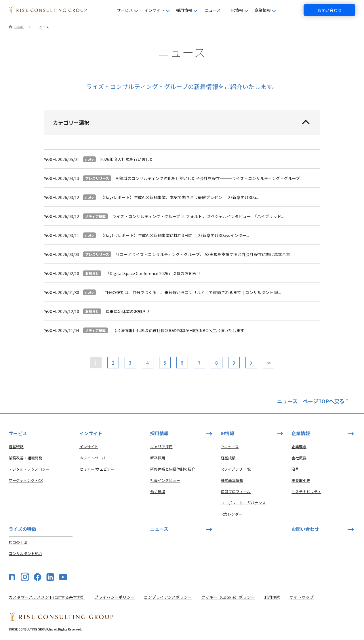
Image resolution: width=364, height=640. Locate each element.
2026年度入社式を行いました (127, 159)
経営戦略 (16, 447)
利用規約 (272, 597)
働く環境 (158, 492)
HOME (19, 27)
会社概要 (299, 458)
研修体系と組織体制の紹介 (173, 469)
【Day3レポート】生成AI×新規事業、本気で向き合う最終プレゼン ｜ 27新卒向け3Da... (179, 197)
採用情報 (159, 433)
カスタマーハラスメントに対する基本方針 (47, 597)
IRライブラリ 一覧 (236, 469)
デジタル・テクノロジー (29, 469)
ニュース (213, 10)
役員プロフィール (236, 492)
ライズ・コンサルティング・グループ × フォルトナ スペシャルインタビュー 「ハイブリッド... (198, 216)
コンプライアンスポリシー (168, 597)
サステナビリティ (306, 492)
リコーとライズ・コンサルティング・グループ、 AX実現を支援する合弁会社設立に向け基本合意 (203, 254)
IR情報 (227, 433)
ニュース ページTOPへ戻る (313, 401)
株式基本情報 (232, 480)
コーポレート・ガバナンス (243, 503)
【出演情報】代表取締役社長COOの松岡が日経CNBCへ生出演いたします (178, 330)
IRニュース (230, 447)
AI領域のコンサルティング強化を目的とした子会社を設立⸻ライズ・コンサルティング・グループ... (209, 178)
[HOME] (48, 10)
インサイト (89, 447)
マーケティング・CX (26, 480)
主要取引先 (301, 480)
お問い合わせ (329, 10)
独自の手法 (18, 542)
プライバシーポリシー (115, 597)
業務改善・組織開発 (25, 458)
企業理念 (299, 447)
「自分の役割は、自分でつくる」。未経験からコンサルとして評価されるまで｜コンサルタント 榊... (190, 292)
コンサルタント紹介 (25, 553)
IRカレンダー (232, 514)
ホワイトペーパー (94, 458)
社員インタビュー (165, 480)
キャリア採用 (161, 447)
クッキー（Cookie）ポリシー (228, 597)
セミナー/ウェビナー (97, 469)
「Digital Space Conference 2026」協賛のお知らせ (153, 273)
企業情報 (301, 433)
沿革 (295, 469)
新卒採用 (158, 458)
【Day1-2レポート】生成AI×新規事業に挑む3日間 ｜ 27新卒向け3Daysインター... (175, 235)
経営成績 (228, 458)
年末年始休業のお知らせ (128, 311)
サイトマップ (302, 597)
